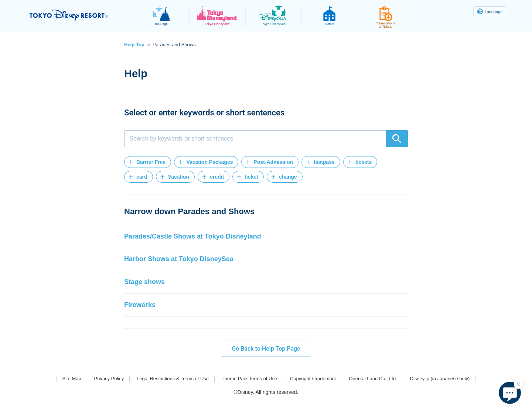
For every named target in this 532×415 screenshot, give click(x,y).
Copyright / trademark (316, 392)
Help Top (134, 45)
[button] (148, 162)
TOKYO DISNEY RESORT (77, 15)
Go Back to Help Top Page (266, 362)
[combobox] (266, 139)
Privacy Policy (98, 392)
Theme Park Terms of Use (248, 392)
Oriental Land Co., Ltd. (380, 392)
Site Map (59, 392)
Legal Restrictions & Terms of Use (166, 392)
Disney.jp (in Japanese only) (451, 392)
